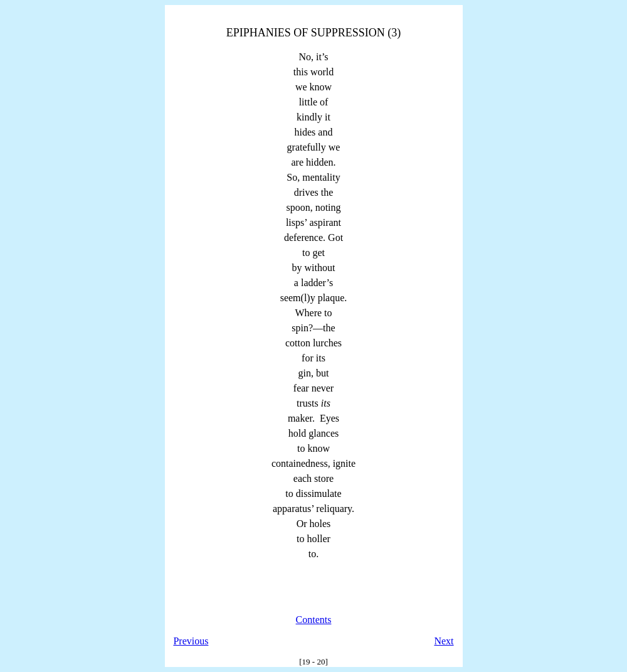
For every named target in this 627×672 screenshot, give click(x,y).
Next (444, 641)
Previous (191, 641)
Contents (314, 620)
